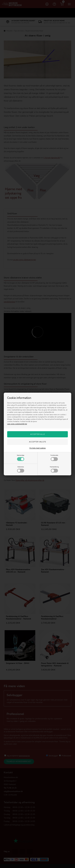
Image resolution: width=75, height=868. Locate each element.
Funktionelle (54, 458)
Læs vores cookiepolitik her (17, 424)
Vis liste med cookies (37, 448)
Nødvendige (21, 458)
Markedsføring (54, 469)
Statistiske (21, 469)
